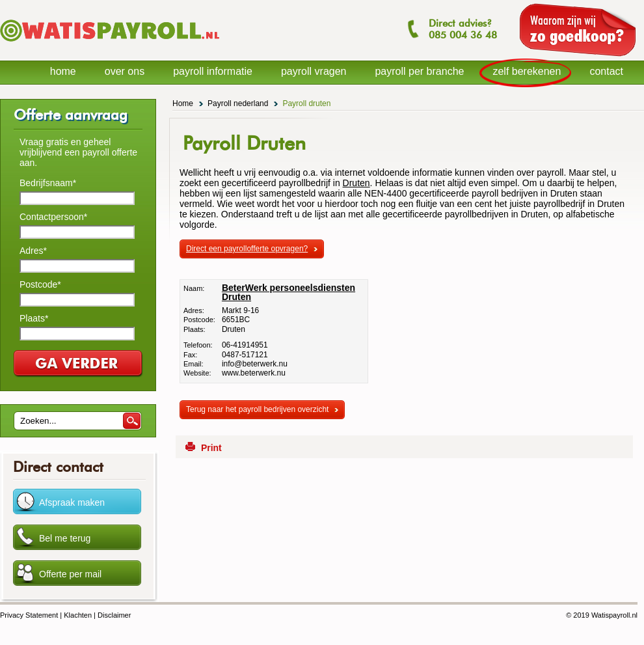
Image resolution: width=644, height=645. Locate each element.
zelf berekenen (527, 71)
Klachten (78, 615)
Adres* (33, 251)
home (63, 71)
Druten (356, 183)
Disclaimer (114, 615)
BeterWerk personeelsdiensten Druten (288, 292)
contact (606, 71)
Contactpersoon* (53, 217)
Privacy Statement (29, 615)
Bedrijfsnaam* (48, 183)
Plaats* (34, 318)
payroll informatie (213, 71)
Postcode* (40, 284)
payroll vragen (314, 71)
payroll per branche (419, 71)
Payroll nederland (238, 103)
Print (211, 448)
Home (183, 103)
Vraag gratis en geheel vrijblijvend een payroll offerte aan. (78, 152)
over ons (125, 71)
